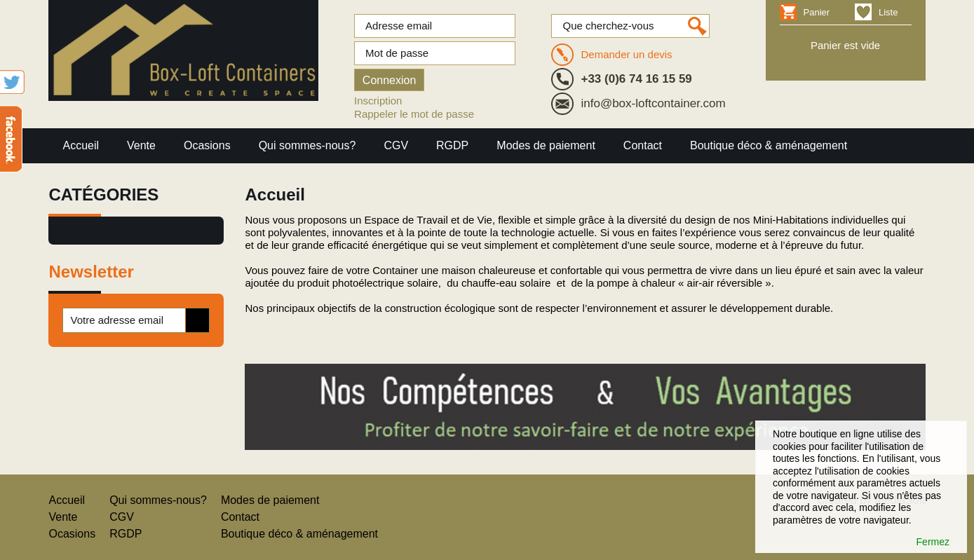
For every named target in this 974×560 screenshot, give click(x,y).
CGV (396, 145)
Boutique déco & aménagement (769, 145)
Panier (817, 12)
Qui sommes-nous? (307, 145)
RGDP (452, 145)
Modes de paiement (546, 145)
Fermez (933, 542)
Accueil (81, 145)
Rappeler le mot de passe (414, 114)
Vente (141, 145)
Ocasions (207, 145)
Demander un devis (626, 54)
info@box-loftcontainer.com (653, 103)
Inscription (378, 101)
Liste (888, 12)
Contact (643, 145)
